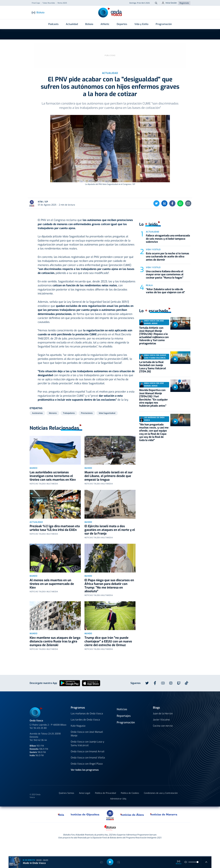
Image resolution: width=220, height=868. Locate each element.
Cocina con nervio (163, 739)
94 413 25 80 (40, 741)
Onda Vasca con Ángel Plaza (87, 777)
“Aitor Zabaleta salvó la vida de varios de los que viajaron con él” (165, 304)
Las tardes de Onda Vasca (85, 733)
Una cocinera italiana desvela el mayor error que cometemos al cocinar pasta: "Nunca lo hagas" (165, 288)
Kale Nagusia (78, 739)
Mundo (33, 482)
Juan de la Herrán (163, 727)
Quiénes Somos (66, 807)
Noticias (122, 723)
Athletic (105, 24)
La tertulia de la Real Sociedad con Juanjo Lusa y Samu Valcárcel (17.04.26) (153, 380)
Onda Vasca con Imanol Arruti (88, 765)
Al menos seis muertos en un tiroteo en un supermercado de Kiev (52, 597)
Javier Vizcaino (161, 733)
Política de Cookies (130, 807)
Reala (149, 299)
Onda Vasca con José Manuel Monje (87, 747)
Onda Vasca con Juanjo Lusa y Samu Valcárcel (87, 757)
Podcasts (53, 24)
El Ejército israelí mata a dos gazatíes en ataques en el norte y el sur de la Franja (110, 543)
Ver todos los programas (85, 783)
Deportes (122, 24)
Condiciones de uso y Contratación (161, 807)
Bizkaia (89, 24)
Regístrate (184, 3)
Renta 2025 (62, 3)
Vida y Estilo (141, 24)
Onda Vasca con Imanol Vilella (88, 771)
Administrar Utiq (118, 812)
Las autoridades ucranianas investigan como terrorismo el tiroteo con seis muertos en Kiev (53, 489)
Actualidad (72, 24)
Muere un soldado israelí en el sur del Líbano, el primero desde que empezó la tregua (109, 489)
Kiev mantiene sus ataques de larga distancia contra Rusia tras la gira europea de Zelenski (55, 655)
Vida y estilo (153, 263)
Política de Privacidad (105, 807)
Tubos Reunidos (49, 3)
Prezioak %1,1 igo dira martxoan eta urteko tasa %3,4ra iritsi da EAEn (55, 542)
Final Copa (36, 3)
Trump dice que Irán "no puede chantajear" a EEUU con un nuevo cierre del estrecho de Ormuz (108, 655)
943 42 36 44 (40, 753)
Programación (164, 24)
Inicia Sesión (169, 3)
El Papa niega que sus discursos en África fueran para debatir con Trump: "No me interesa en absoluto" (109, 599)
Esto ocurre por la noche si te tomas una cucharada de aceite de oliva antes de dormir (168, 270)
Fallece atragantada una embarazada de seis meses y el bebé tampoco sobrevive (168, 252)
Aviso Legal (85, 807)
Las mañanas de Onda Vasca (87, 727)
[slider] (198, 862)
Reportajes (124, 729)
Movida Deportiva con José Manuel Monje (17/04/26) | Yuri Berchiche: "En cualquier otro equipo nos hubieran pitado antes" (153, 411)
